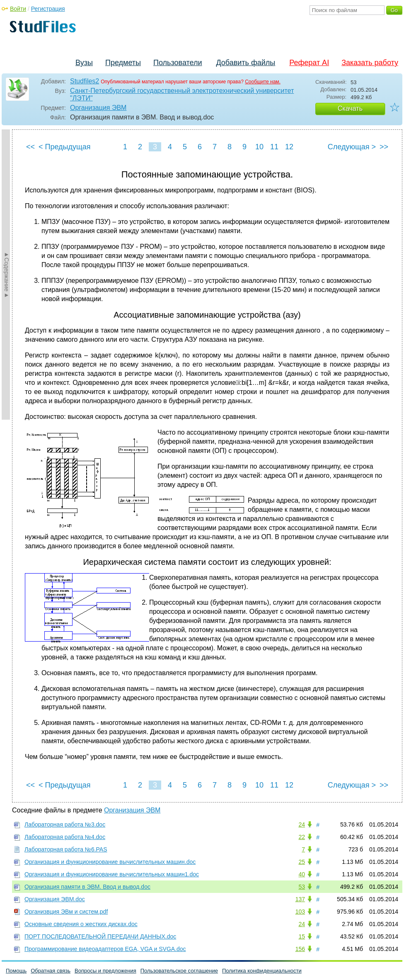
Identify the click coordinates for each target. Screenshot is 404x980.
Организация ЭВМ (98, 108)
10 (259, 147)
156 (300, 949)
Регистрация (48, 9)
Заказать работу (370, 63)
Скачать (350, 108)
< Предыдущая (65, 147)
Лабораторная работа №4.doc (65, 837)
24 (302, 824)
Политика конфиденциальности (262, 971)
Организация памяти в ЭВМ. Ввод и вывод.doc (87, 887)
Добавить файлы (246, 63)
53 (302, 887)
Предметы (123, 63)
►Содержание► (7, 275)
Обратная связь (51, 971)
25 (302, 862)
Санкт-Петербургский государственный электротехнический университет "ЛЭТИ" (182, 94)
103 (300, 912)
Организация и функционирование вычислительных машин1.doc (112, 874)
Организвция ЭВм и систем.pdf (66, 912)
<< (30, 147)
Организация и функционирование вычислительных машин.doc (110, 862)
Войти (18, 9)
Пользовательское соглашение (179, 971)
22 (302, 837)
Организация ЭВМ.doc (55, 899)
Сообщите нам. (263, 82)
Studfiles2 (85, 81)
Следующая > (352, 147)
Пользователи (178, 63)
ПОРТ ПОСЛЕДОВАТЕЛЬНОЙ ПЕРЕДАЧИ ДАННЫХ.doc (100, 936)
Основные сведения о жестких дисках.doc (81, 924)
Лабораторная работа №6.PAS (66, 849)
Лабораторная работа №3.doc (65, 824)
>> (384, 147)
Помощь (16, 971)
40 (302, 874)
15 (302, 936)
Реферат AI (309, 63)
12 (289, 147)
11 (274, 147)
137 (300, 899)
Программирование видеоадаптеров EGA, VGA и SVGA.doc (105, 949)
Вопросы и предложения (105, 971)
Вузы (84, 63)
